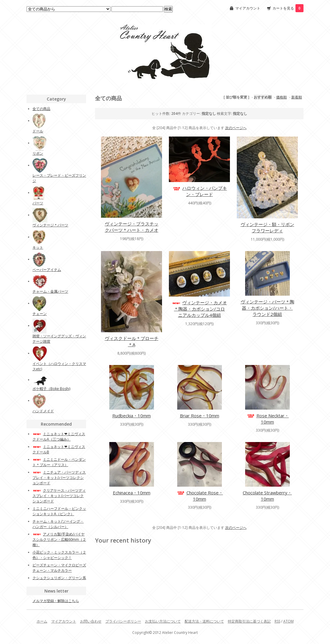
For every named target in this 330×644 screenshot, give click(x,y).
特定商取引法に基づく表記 (249, 621)
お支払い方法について (163, 621)
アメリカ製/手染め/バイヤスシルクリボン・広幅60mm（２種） (59, 539)
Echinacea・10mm (132, 493)
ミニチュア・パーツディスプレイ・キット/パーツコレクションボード (59, 478)
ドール (38, 131)
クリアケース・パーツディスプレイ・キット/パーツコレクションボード (59, 496)
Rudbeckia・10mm (131, 416)
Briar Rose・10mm (200, 416)
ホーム (42, 621)
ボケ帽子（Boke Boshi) (51, 389)
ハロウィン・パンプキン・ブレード (199, 191)
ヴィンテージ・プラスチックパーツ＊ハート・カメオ (132, 227)
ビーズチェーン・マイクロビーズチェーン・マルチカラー (59, 568)
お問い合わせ (91, 621)
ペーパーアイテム (47, 270)
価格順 (281, 97)
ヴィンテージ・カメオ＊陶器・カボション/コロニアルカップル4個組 (199, 309)
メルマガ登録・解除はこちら (56, 601)
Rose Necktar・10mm (267, 419)
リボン (38, 153)
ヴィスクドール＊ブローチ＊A (132, 341)
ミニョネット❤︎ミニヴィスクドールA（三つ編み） (59, 437)
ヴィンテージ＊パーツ (50, 225)
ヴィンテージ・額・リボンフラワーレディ (267, 227)
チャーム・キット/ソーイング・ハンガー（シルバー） (58, 524)
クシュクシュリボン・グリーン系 (59, 578)
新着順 (297, 97)
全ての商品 (41, 109)
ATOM (288, 621)
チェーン (40, 314)
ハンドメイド (43, 411)
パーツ (38, 203)
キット (38, 247)
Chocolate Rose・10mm (200, 496)
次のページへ (236, 128)
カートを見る (288, 8)
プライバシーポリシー (123, 621)
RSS (277, 621)
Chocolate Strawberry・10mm (267, 496)
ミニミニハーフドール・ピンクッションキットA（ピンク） (59, 511)
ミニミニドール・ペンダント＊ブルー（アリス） (59, 462)
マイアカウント (248, 8)
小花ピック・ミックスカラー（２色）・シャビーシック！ (59, 555)
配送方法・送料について (204, 621)
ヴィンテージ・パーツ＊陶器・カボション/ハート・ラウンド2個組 (267, 308)
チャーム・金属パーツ (50, 291)
